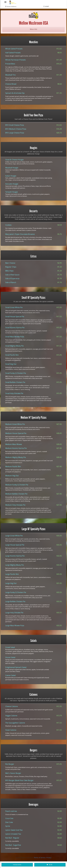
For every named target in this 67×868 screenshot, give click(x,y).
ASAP (47, 7)
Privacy (49, 858)
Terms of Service (40, 858)
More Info (34, 29)
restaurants (17, 865)
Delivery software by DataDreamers (34, 861)
